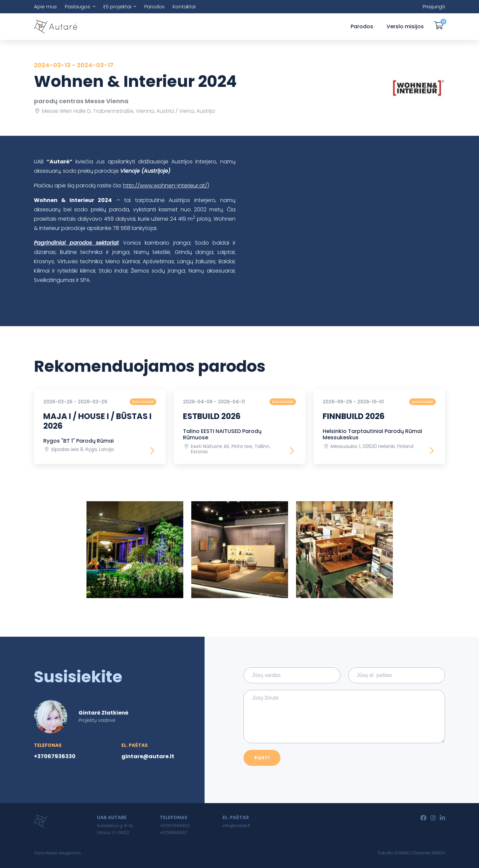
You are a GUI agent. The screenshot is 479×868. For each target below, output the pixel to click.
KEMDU (438, 853)
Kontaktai (184, 6)
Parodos (155, 6)
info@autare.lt (236, 826)
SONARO (402, 853)
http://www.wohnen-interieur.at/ (165, 186)
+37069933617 (173, 833)
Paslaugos (78, 6)
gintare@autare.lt (148, 756)
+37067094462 (175, 826)
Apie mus (45, 6)
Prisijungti (434, 6)
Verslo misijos (405, 26)
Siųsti (262, 758)
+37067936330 (55, 756)
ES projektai (117, 6)
